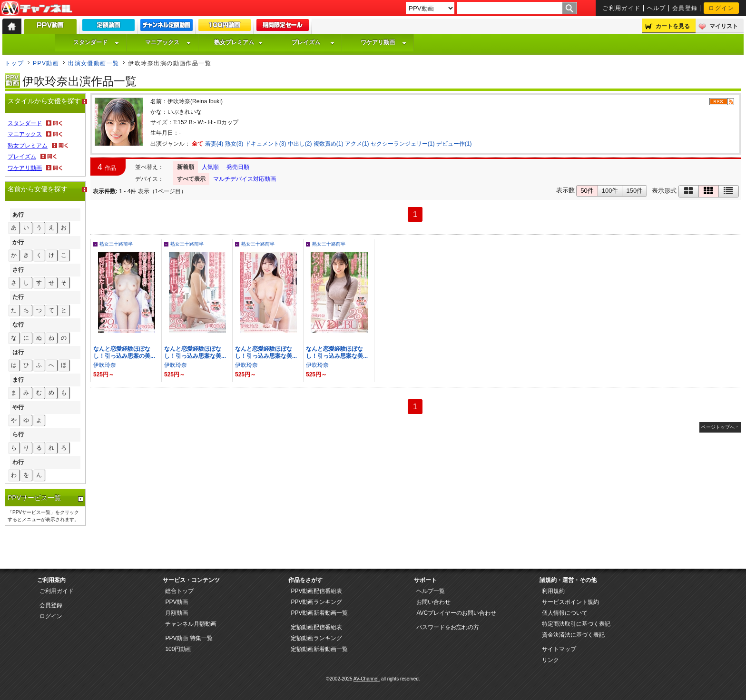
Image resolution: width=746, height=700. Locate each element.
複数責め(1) (329, 144)
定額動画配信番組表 (316, 627)
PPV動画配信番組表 (316, 591)
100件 (610, 191)
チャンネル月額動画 (191, 624)
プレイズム (313, 42)
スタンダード (96, 42)
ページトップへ (718, 427)
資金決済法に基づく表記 (573, 635)
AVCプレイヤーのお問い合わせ (456, 613)
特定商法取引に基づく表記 (576, 624)
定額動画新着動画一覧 (319, 649)
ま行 (18, 380)
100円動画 (178, 649)
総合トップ (179, 591)
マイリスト (724, 26)
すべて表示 (191, 179)
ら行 (18, 434)
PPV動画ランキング (316, 602)
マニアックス (168, 42)
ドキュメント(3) (266, 144)
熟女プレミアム (238, 42)
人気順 (210, 167)
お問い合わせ (433, 602)
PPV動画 (46, 63)
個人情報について (565, 613)
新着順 (186, 167)
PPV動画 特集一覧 (189, 638)
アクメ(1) (357, 144)
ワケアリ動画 (383, 42)
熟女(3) (234, 144)
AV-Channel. (367, 679)
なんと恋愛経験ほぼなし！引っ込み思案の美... (124, 352)
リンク (550, 660)
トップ (14, 63)
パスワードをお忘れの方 (448, 627)
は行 (18, 352)
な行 (18, 325)
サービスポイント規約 (570, 602)
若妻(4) (214, 144)
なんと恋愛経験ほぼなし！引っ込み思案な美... (195, 352)
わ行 (18, 462)
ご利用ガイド (622, 8)
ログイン (721, 8)
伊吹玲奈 (105, 365)
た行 (18, 297)
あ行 (18, 215)
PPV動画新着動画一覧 (319, 613)
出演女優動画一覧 (94, 63)
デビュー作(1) (454, 144)
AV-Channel (37, 9)
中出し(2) (300, 144)
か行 (18, 242)
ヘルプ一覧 (431, 591)
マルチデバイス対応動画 (245, 179)
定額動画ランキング (316, 638)
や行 (18, 407)
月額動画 (177, 613)
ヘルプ (657, 8)
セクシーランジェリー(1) (403, 144)
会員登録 (685, 8)
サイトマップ (559, 649)
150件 (634, 191)
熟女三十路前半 (116, 244)
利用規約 (553, 591)
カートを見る (673, 26)
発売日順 (238, 167)
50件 (587, 191)
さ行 (18, 270)
